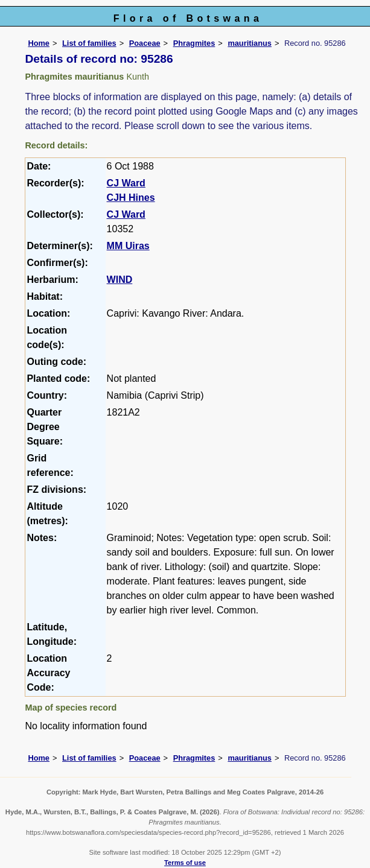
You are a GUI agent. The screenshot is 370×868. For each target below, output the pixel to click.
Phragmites (194, 43)
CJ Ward (126, 183)
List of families (89, 43)
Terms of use (185, 863)
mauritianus (250, 43)
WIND (120, 280)
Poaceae (145, 43)
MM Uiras (128, 246)
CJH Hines (131, 198)
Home (39, 43)
